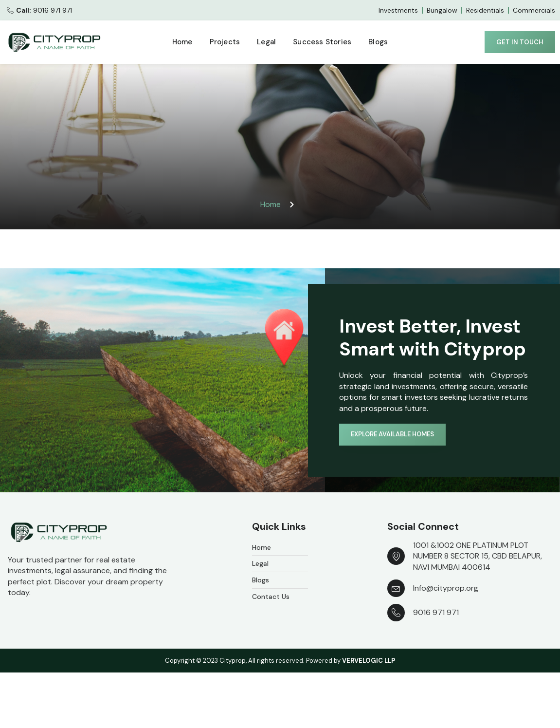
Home (182, 42)
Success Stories (322, 42)
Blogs (378, 42)
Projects (225, 42)
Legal (266, 42)
